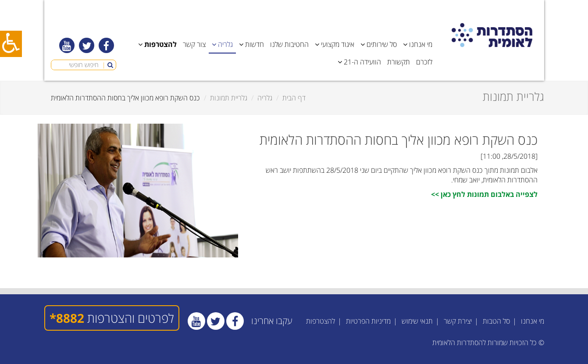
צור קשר (194, 44)
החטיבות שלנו (289, 44)
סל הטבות (496, 321)
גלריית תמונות (229, 98)
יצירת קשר (458, 321)
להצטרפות (321, 321)
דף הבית (294, 98)
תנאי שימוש (417, 321)
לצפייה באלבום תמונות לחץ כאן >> (484, 194)
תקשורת (399, 62)
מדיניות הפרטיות (368, 321)
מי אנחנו (533, 321)
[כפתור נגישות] (11, 44)
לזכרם (424, 62)
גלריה (265, 98)
